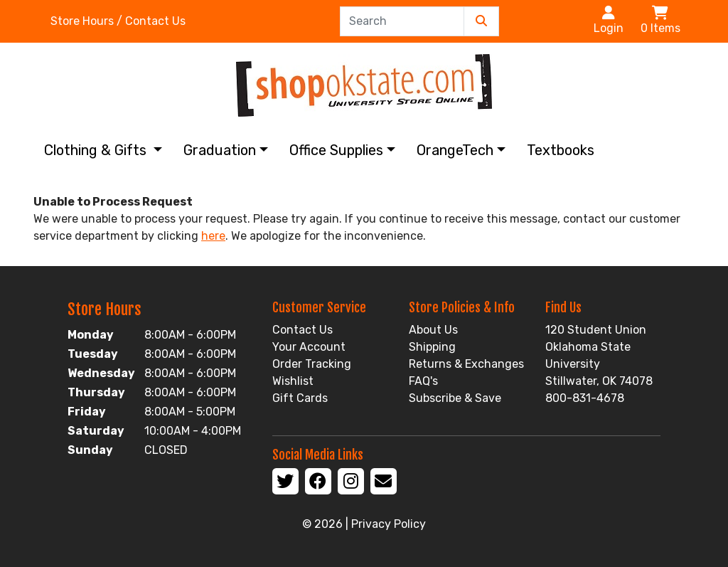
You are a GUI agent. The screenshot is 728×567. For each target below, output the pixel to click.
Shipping (432, 347)
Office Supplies (336, 150)
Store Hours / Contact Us (118, 21)
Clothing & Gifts (97, 150)
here (213, 236)
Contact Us (303, 330)
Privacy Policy (389, 524)
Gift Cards (300, 398)
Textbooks (561, 150)
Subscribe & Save (455, 398)
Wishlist (293, 381)
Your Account (309, 347)
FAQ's (423, 381)
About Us (433, 330)
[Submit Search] (481, 21)
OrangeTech (455, 150)
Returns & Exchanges (466, 364)
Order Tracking (312, 364)
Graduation (220, 150)
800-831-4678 (585, 398)
